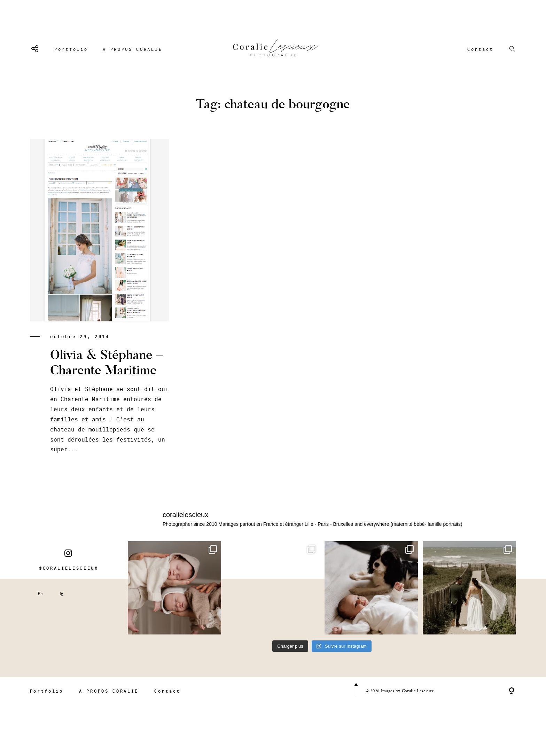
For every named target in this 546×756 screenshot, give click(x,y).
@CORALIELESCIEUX (69, 574)
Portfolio (71, 49)
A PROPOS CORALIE (132, 49)
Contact (480, 49)
